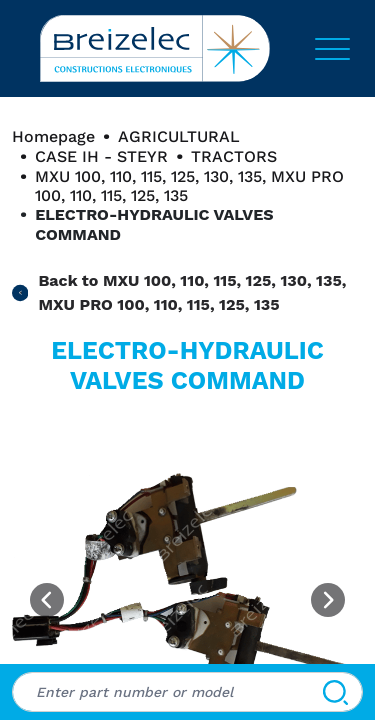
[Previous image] (47, 600)
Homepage (53, 136)
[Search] (335, 692)
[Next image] (328, 600)
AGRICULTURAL (179, 136)
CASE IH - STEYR (101, 156)
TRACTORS (234, 156)
